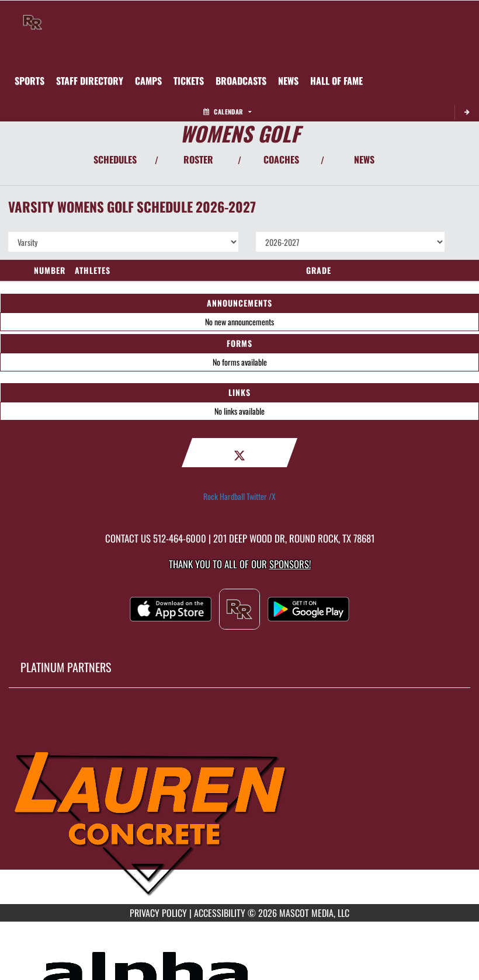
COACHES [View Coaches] (281, 159)
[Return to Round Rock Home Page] (33, 15)
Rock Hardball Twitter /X (239, 496)
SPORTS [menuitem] (29, 81)
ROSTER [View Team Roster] (198, 159)
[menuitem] (90, 81)
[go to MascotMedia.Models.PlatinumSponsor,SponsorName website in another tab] (239, 805)
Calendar (227, 112)
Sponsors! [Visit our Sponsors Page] (290, 564)
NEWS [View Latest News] (364, 159)
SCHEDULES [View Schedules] (115, 159)
